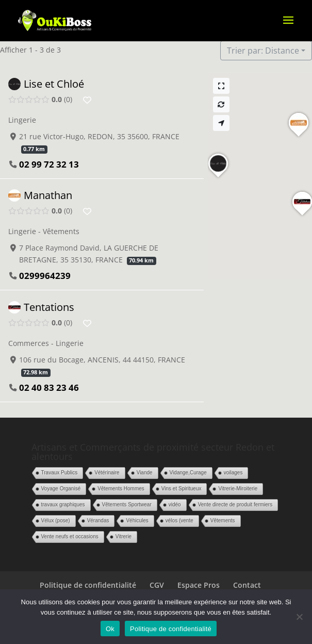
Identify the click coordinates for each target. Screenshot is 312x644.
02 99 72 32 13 (49, 164)
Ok (110, 629)
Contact (247, 585)
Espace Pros (199, 585)
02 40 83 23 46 (49, 387)
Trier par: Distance (263, 51)
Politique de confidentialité (88, 585)
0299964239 (45, 276)
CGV (157, 585)
